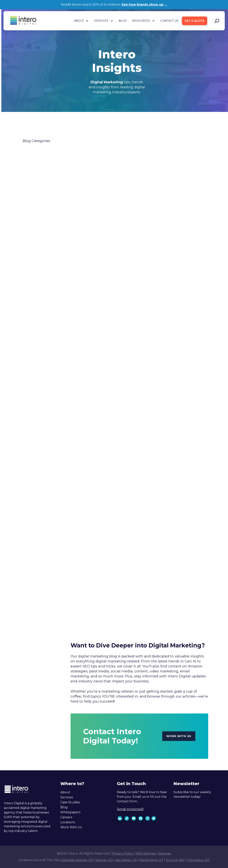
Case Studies (70, 802)
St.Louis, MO (175, 860)
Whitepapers (70, 812)
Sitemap (165, 854)
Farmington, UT (151, 860)
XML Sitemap (146, 854)
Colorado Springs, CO (77, 860)
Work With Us (71, 827)
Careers (66, 817)
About (65, 792)
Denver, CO (104, 860)
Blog (64, 807)
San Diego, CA (126, 860)
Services (67, 797)
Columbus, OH (198, 860)
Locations (68, 822)
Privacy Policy (123, 854)
